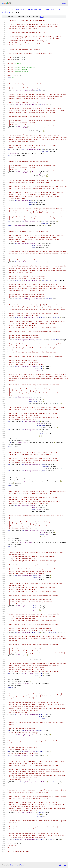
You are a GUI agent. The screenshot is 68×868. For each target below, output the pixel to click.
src (59, 9)
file (42, 17)
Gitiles (12, 865)
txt (60, 865)
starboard (6, 12)
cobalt (5, 9)
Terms (22, 865)
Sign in (64, 3)
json (65, 865)
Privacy (17, 865)
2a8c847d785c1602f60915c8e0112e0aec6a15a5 (35, 9)
